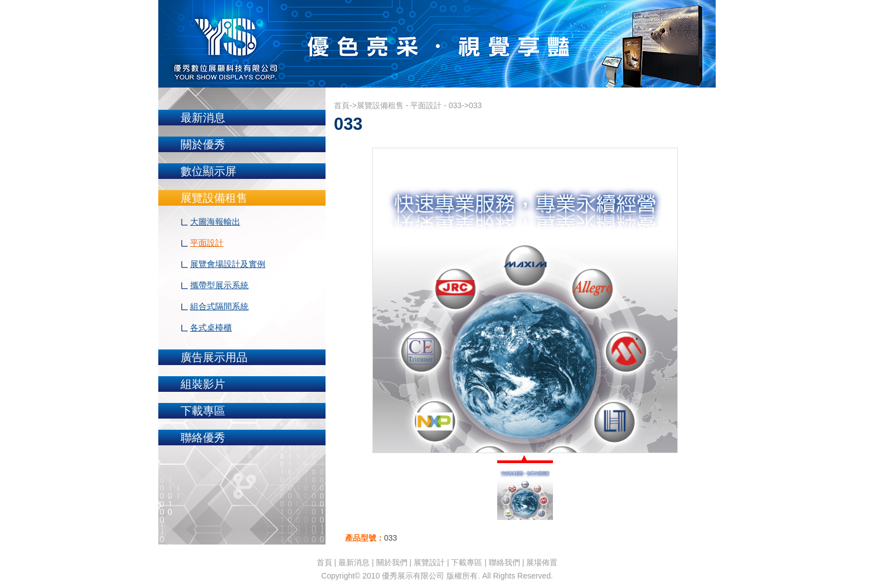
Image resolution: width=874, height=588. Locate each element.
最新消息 (203, 118)
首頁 (342, 105)
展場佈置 (542, 562)
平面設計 (207, 243)
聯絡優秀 (203, 438)
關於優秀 (203, 144)
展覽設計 (429, 562)
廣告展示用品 (214, 357)
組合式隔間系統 (219, 306)
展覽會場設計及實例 (228, 264)
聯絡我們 (504, 562)
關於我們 (392, 562)
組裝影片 (203, 384)
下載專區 (203, 411)
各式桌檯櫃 (211, 327)
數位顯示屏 (208, 171)
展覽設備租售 (214, 198)
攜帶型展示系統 (219, 285)
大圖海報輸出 (215, 222)
